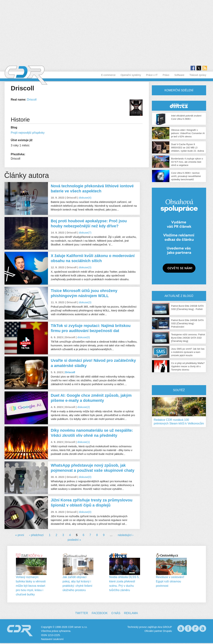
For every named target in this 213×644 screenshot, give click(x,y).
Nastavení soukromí (52, 639)
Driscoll (32, 100)
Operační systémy (131, 75)
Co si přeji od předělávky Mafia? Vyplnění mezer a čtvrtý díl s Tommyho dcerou (188, 366)
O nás (116, 613)
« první (20, 535)
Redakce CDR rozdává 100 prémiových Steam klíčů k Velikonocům (179, 422)
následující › (126, 535)
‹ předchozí (36, 535)
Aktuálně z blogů (179, 296)
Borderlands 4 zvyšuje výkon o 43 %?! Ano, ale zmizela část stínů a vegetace (187, 162)
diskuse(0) (84, 337)
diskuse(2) (84, 407)
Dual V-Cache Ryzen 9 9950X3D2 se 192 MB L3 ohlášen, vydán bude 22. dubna (188, 148)
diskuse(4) (85, 198)
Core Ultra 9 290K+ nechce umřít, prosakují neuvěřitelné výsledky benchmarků (186, 176)
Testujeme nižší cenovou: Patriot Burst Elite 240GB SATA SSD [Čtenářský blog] (188, 338)
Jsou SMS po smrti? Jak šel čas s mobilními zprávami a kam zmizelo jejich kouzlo (188, 352)
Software (179, 75)
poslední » (74, 540)
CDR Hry (179, 106)
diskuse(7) (85, 233)
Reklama (131, 613)
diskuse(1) (84, 442)
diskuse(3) (85, 267)
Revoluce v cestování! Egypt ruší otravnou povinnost (170, 581)
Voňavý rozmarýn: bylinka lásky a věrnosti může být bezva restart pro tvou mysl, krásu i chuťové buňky (31, 586)
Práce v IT (152, 75)
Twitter (82, 613)
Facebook (100, 613)
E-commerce (108, 75)
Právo (166, 75)
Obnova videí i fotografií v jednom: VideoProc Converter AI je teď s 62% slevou (188, 133)
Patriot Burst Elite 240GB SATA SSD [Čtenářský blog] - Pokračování (187, 323)
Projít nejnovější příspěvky (28, 133)
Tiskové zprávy (198, 75)
